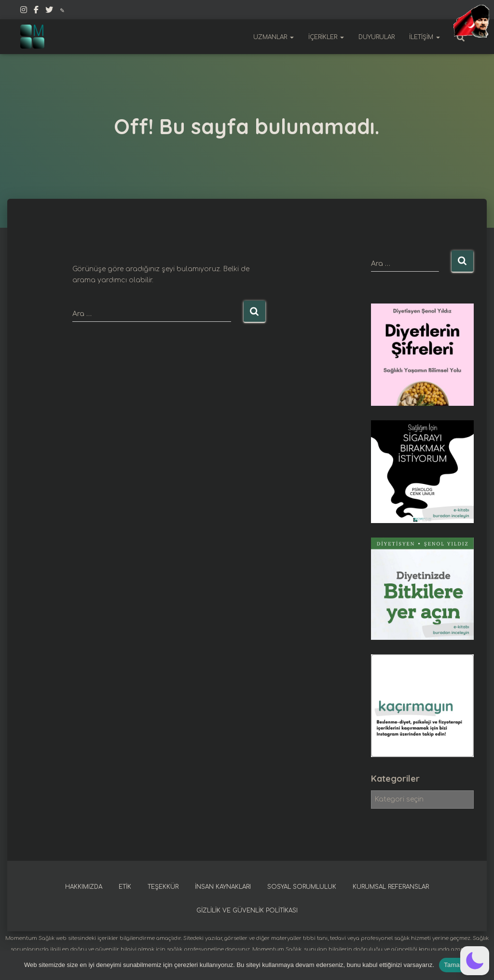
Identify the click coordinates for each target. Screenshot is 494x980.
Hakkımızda (84, 887)
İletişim (425, 37)
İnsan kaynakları (223, 887)
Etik (125, 887)
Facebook (36, 11)
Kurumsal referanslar (391, 887)
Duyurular (377, 37)
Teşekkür (163, 887)
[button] (475, 961)
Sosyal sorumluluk (302, 887)
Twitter (49, 11)
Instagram (24, 11)
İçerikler (326, 37)
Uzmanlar (274, 37)
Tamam (454, 965)
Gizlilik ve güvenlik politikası (247, 911)
